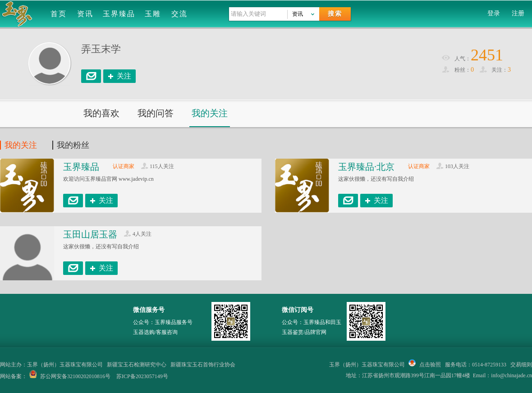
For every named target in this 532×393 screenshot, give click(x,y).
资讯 (85, 14)
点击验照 (425, 365)
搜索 (335, 14)
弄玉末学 (101, 49)
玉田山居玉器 (90, 234)
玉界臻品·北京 (366, 167)
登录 (494, 13)
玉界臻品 (119, 14)
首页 (59, 14)
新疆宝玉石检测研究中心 (137, 365)
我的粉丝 (73, 145)
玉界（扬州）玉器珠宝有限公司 (367, 365)
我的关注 (210, 113)
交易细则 (521, 365)
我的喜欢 (101, 113)
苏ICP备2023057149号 (142, 376)
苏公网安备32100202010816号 (75, 376)
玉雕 (153, 14)
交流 (179, 14)
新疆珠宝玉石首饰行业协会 (203, 365)
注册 (518, 13)
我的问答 (156, 113)
